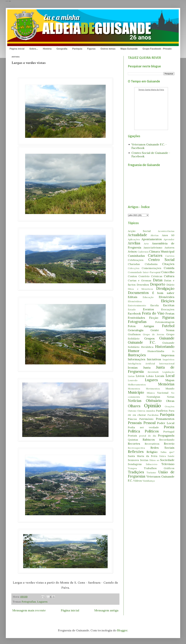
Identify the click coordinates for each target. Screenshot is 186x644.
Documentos (138, 293)
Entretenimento (137, 305)
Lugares (42, 602)
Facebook (134, 313)
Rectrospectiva (136, 448)
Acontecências (166, 231)
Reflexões (136, 452)
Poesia (169, 427)
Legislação (168, 372)
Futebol (168, 326)
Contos (132, 276)
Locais (160, 376)
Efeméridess (135, 301)
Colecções (134, 268)
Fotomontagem (165, 322)
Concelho (168, 272)
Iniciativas (154, 359)
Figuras (91, 49)
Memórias (166, 384)
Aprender (169, 239)
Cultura (169, 276)
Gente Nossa (163, 330)
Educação (148, 297)
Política (134, 431)
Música (151, 393)
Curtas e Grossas (140, 280)
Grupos (149, 338)
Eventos (148, 309)
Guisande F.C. (142, 342)
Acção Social (139, 231)
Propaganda (166, 435)
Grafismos (134, 334)
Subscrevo (152, 464)
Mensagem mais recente (29, 610)
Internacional (167, 364)
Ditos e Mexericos (140, 289)
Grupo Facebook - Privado (157, 49)
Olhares (134, 406)
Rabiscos (149, 439)
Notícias (135, 401)
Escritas (169, 305)
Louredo (133, 380)
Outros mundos (146, 411)
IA (173, 351)
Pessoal (149, 423)
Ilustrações (137, 355)
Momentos (134, 389)
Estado (132, 309)
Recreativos (152, 444)
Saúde (171, 456)
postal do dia (148, 436)
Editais (133, 297)
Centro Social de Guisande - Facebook (151, 155)
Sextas (144, 460)
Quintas (133, 440)
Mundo (170, 389)
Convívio (144, 276)
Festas (170, 313)
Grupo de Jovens (154, 334)
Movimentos (153, 389)
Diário (170, 285)
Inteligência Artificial (141, 364)
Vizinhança (149, 481)
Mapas (170, 380)
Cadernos (143, 252)
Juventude (153, 372)
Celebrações (136, 260)
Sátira (163, 456)
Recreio (169, 444)
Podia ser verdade (143, 427)
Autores (169, 248)
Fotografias (29, 602)
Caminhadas (136, 256)
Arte (146, 244)
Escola (155, 305)
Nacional (163, 393)
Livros (140, 376)
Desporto (158, 284)
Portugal (169, 432)
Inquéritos (168, 359)
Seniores (133, 460)
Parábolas (153, 415)
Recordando (167, 440)
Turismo (151, 472)
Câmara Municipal (162, 251)
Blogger (122, 630)
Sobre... (34, 49)
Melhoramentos (137, 385)
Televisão (168, 464)
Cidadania (151, 264)
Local (170, 376)
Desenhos (143, 285)
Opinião (153, 406)
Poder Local (166, 423)
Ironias (133, 367)
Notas (171, 397)
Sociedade (167, 460)
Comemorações (151, 268)
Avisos (132, 251)
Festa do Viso (153, 313)
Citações (168, 264)
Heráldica (147, 347)
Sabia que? (167, 452)
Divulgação (165, 289)
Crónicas (157, 276)
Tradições (136, 472)
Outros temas (108, 49)
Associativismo (153, 248)
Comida (169, 268)
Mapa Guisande (129, 49)
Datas (158, 280)
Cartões (170, 256)
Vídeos (138, 481)
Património (146, 419)
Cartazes (155, 255)
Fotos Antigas (141, 326)
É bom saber (163, 293)
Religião (152, 452)
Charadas (134, 264)
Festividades (136, 318)
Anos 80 (168, 235)
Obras (170, 401)
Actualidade (137, 235)
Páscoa (132, 419)
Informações (137, 359)
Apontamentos (152, 239)
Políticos (152, 431)
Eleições (168, 301)
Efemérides (167, 297)
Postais (132, 436)
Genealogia (136, 330)
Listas (131, 376)
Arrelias (134, 243)
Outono (132, 411)
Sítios (153, 460)
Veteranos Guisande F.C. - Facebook (149, 146)
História (47, 49)
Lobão (150, 376)
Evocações (168, 309)
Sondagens (135, 464)
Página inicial (17, 49)
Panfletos (162, 411)
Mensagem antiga (106, 610)
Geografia (62, 49)
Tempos (132, 468)
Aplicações (134, 239)
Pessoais (135, 423)
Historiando (165, 347)
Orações (170, 406)
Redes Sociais (162, 448)
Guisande (167, 338)
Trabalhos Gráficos (159, 468)
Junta (147, 367)
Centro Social (161, 260)
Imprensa (168, 355)
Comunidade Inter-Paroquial (144, 272)
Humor (134, 351)
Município (136, 392)
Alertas (155, 235)
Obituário (154, 401)
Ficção (154, 318)
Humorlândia (156, 351)
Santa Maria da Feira (143, 456)
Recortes (134, 444)
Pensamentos (165, 419)
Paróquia (77, 49)
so (158, 460)
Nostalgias (153, 397)
